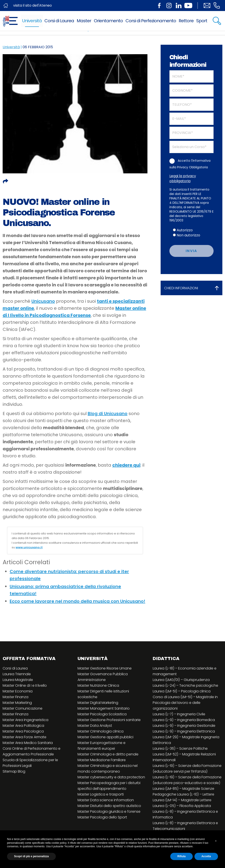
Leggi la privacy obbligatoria (183, 178)
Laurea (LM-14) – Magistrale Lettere (182, 800)
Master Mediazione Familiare (102, 760)
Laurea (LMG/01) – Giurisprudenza (181, 680)
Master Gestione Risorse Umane (105, 668)
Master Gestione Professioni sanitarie (109, 720)
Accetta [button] (206, 856)
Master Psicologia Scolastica (102, 714)
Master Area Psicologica (23, 731)
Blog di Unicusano (108, 414)
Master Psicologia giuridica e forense (109, 811)
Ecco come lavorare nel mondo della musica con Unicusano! (77, 601)
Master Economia (18, 691)
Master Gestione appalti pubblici (105, 737)
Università (32, 21)
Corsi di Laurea (59, 21)
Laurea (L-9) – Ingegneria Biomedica (184, 720)
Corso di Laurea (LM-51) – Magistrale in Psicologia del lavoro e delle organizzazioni (185, 703)
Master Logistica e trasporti (101, 794)
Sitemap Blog (14, 771)
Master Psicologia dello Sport (102, 817)
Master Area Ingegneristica (25, 720)
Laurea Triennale (17, 674)
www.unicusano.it (29, 547)
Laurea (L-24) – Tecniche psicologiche (185, 685)
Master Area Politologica (23, 726)
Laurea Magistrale (18, 680)
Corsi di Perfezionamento (151, 21)
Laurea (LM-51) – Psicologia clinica (182, 691)
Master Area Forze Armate (24, 737)
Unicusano (43, 301)
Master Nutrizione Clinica (98, 685)
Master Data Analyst (95, 726)
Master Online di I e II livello (25, 685)
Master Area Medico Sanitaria (28, 743)
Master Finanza (15, 697)
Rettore (186, 21)
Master (84, 21)
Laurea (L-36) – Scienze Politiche (180, 748)
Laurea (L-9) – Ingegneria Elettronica (184, 731)
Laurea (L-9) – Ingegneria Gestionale (184, 726)
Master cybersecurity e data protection (111, 777)
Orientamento (108, 21)
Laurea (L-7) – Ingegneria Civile (179, 714)
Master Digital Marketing (98, 703)
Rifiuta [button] (181, 856)
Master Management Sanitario (104, 708)
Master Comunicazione (23, 708)
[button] (216, 841)
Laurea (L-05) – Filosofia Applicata (182, 806)
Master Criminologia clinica (101, 731)
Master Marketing (17, 703)
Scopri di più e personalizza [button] (31, 856)
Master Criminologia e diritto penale (108, 754)
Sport (202, 21)
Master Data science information (106, 800)
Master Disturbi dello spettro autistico (109, 806)
